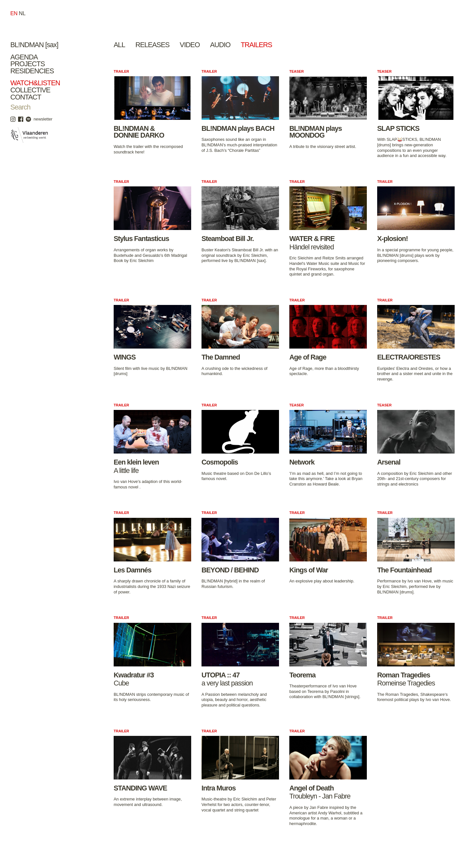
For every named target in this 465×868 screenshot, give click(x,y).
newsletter (43, 119)
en (14, 13)
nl (22, 13)
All (119, 45)
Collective (30, 90)
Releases (152, 45)
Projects (28, 64)
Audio (220, 45)
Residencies (32, 71)
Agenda (24, 57)
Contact (26, 97)
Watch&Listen (35, 83)
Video (190, 45)
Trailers (256, 45)
